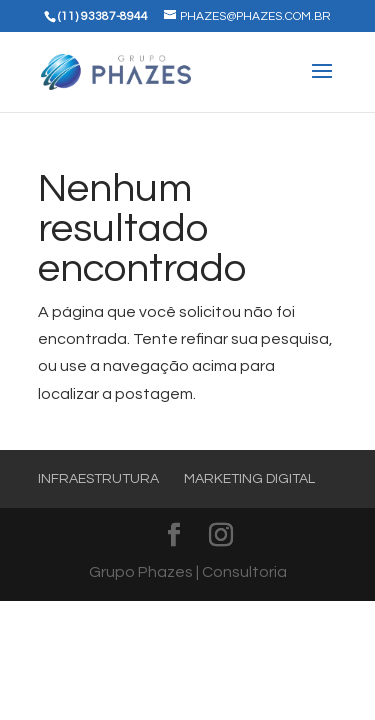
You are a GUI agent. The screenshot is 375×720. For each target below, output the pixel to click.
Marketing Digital (249, 479)
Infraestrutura (98, 479)
